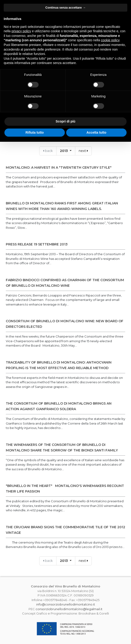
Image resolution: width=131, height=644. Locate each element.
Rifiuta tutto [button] (35, 132)
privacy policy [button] (21, 31)
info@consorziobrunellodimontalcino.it (66, 604)
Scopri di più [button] (66, 121)
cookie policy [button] (110, 40)
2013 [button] (64, 151)
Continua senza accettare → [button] (65, 8)
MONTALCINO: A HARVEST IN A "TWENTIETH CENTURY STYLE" (59, 167)
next (83, 151)
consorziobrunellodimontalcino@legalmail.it (69, 609)
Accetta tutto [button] (96, 132)
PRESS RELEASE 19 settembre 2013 (37, 244)
